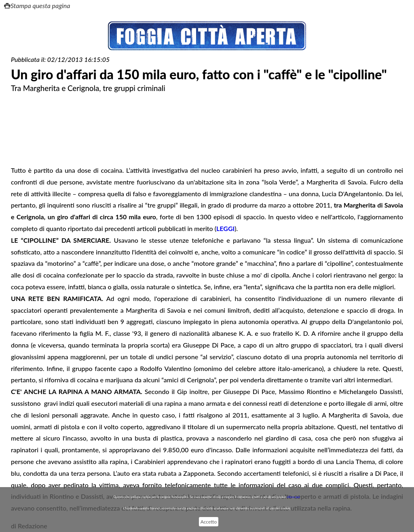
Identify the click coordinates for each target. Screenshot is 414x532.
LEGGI (225, 228)
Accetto (209, 522)
